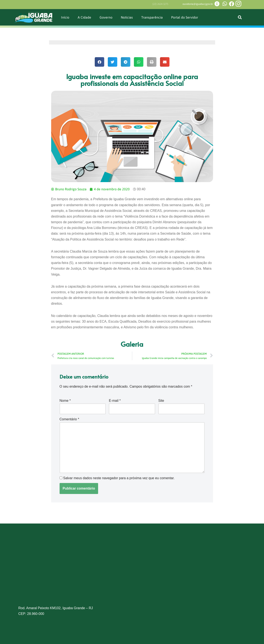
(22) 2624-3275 (160, 4)
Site (161, 401)
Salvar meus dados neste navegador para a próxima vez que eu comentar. (119, 478)
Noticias (127, 17)
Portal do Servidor (185, 17)
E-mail (115, 401)
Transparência (152, 17)
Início (65, 17)
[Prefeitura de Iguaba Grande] (132, 573)
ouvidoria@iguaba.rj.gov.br (198, 4)
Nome (65, 401)
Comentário (69, 419)
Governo (106, 17)
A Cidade (84, 17)
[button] (240, 17)
